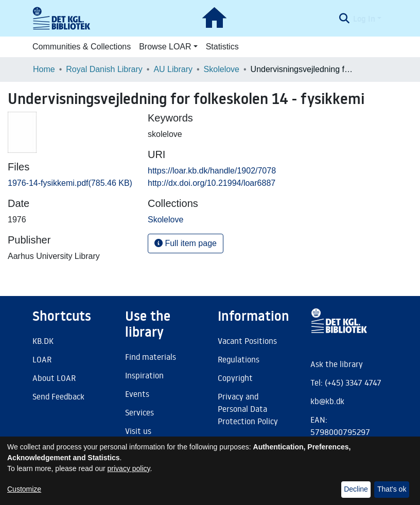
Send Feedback (58, 396)
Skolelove (222, 69)
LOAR (42, 359)
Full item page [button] (186, 243)
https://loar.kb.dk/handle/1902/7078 (212, 171)
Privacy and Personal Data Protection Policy (248, 409)
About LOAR (54, 378)
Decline (356, 489)
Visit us (138, 431)
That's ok (392, 489)
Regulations (239, 359)
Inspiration (144, 375)
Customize (24, 489)
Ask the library (337, 364)
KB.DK (43, 341)
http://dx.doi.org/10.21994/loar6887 (212, 183)
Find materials (151, 357)
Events (137, 394)
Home (44, 69)
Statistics (222, 47)
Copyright (235, 378)
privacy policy (129, 468)
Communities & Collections (82, 47)
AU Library (173, 69)
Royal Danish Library (104, 69)
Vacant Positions (247, 341)
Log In (364, 19)
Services (139, 412)
